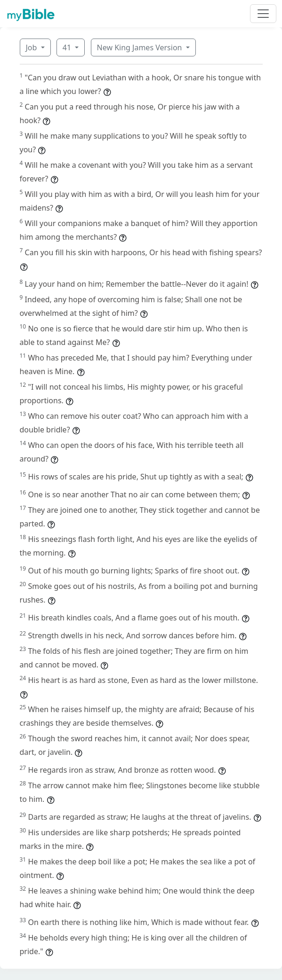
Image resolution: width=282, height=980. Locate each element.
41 (68, 47)
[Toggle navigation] (263, 14)
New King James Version (141, 47)
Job (32, 47)
